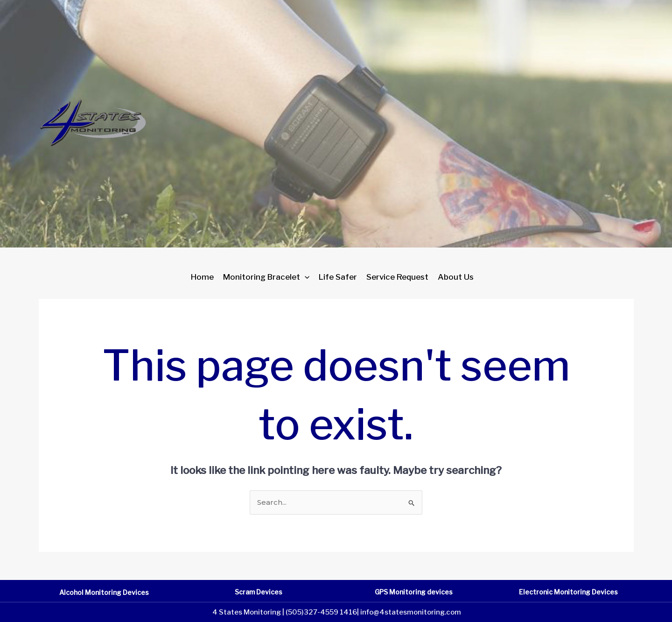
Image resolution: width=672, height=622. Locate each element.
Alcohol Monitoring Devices (104, 592)
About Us (456, 277)
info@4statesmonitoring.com (411, 612)
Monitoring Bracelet (266, 277)
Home (202, 277)
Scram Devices (259, 592)
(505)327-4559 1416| (322, 612)
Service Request (397, 277)
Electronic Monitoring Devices (568, 592)
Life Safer (338, 277)
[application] (305, 277)
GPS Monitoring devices (414, 592)
